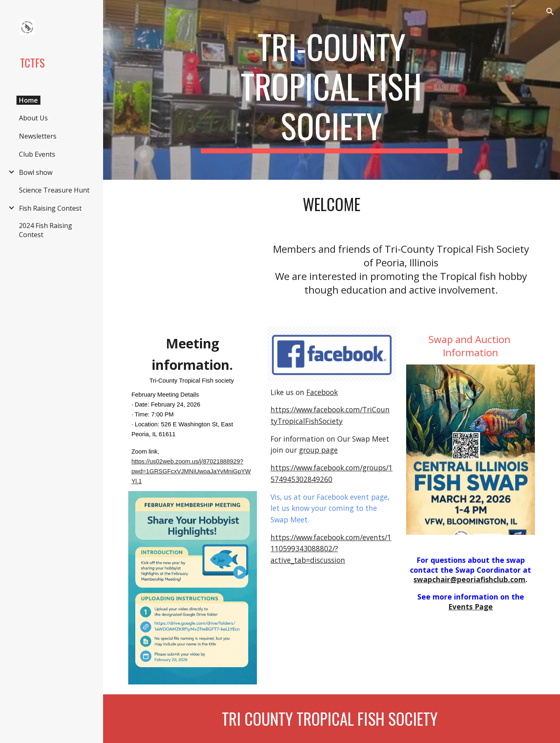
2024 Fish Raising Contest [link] (46, 230)
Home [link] (28, 100)
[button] (550, 12)
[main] (331, 90)
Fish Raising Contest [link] (50, 208)
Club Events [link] (37, 154)
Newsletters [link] (38, 136)
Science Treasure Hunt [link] (54, 190)
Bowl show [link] (36, 172)
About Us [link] (33, 118)
